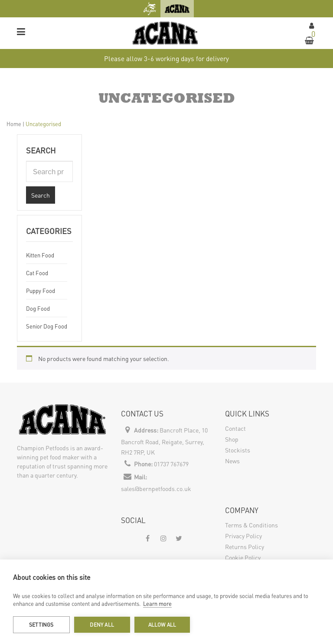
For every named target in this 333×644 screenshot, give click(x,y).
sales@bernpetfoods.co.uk (156, 488)
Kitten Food (40, 255)
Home (14, 124)
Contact (235, 428)
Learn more (157, 603)
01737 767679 (171, 464)
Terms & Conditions (251, 525)
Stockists (238, 450)
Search (41, 195)
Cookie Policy (243, 557)
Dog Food (38, 308)
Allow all (162, 625)
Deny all (102, 625)
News (232, 461)
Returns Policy (245, 546)
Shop (232, 439)
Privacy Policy (243, 536)
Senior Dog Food (47, 326)
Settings (41, 625)
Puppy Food (41, 291)
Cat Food (37, 273)
